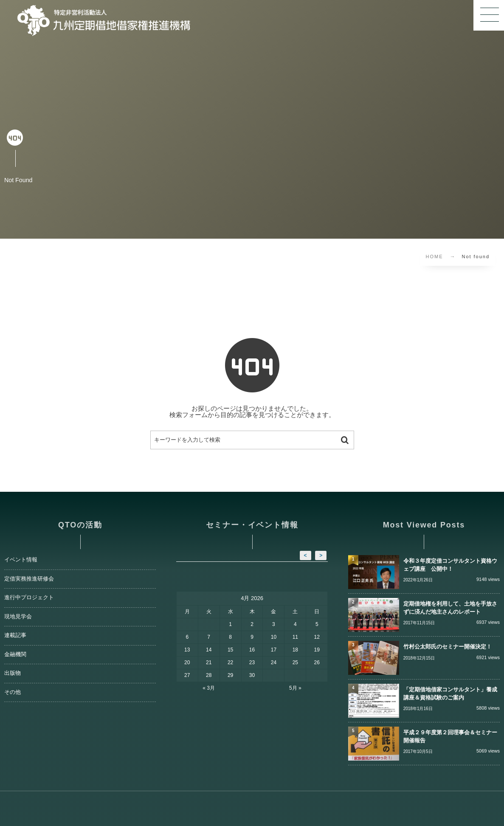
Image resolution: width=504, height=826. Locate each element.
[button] (489, 15)
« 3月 (209, 688)
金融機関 (15, 654)
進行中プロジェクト (29, 598)
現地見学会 (18, 617)
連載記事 (15, 635)
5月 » (295, 688)
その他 (13, 692)
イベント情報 (21, 560)
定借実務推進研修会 (29, 579)
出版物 (13, 673)
